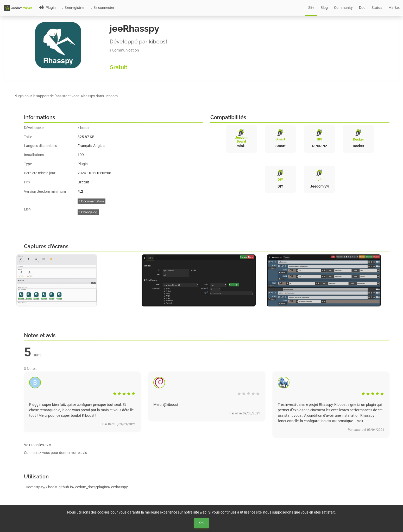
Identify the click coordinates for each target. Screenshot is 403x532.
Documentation (91, 201)
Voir (360, 421)
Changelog (88, 212)
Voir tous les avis (37, 445)
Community (343, 8)
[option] (76, 280)
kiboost (158, 41)
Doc (362, 8)
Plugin (47, 8)
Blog (324, 8)
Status (377, 8)
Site (311, 8)
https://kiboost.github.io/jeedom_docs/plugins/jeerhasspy (81, 487)
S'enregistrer (73, 8)
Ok (202, 523)
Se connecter (103, 8)
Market (394, 8)
